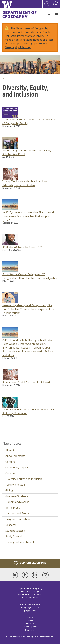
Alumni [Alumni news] (10, 450)
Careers (10, 462)
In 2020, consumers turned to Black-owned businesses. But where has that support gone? (28, 216)
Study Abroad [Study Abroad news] (14, 536)
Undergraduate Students (20, 542)
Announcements (15, 456)
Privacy (30, 618)
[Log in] (47, 4)
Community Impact (17, 467)
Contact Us (30, 630)
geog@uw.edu (30, 611)
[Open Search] (56, 4)
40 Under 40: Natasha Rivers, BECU (23, 247)
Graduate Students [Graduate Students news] (17, 496)
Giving (9, 490)
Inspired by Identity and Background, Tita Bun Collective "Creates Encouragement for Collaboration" (28, 309)
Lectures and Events (18, 513)
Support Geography (30, 563)
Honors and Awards (17, 502)
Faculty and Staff (15, 485)
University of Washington (25, 637)
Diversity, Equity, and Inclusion (24, 479)
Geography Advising (18, 47)
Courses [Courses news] (10, 473)
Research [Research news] (11, 525)
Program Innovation (18, 519)
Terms (30, 621)
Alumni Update (30, 627)
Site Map (30, 624)
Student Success (15, 531)
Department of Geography (20, 15)
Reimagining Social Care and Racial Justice (27, 382)
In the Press (13, 508)
